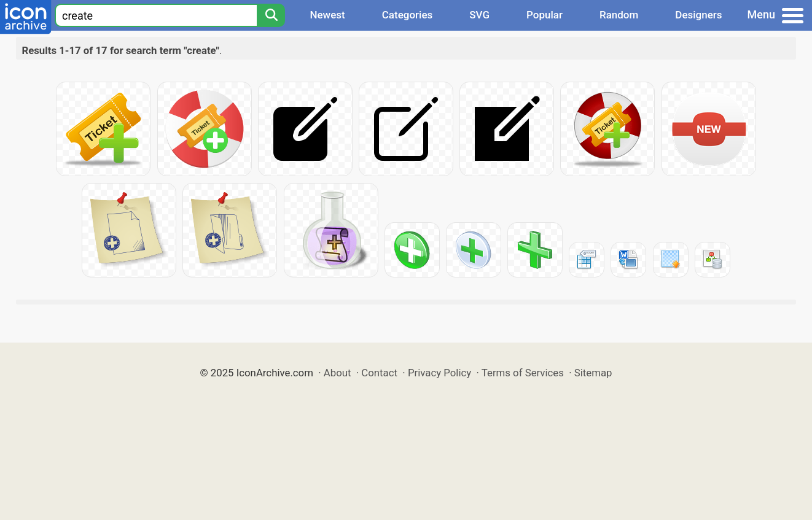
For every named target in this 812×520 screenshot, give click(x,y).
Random (619, 15)
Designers (698, 15)
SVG (479, 15)
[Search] (271, 15)
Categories (408, 15)
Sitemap (593, 373)
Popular (545, 15)
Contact (379, 373)
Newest (327, 15)
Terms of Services (523, 373)
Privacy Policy (439, 373)
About (338, 373)
